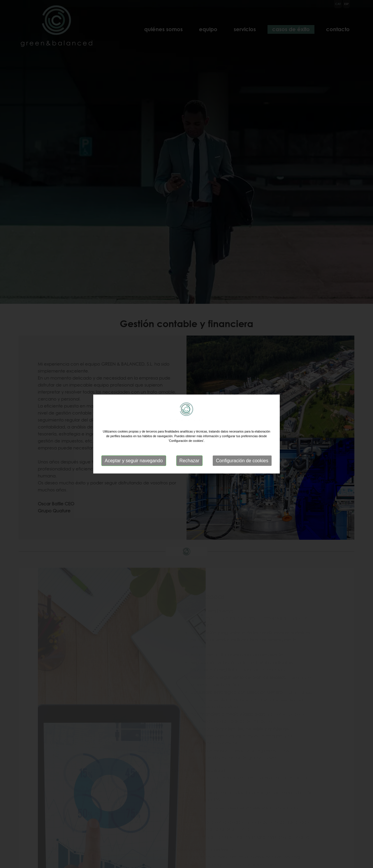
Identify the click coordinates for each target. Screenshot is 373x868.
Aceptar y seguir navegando (134, 461)
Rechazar (189, 461)
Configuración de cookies (242, 461)
